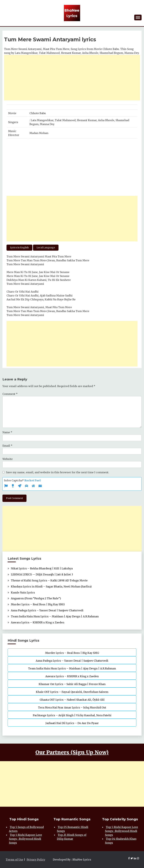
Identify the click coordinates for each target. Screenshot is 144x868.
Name (7, 432)
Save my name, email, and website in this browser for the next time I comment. (58, 472)
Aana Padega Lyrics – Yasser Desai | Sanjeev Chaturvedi (47, 610)
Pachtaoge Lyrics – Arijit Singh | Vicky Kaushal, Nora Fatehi (72, 715)
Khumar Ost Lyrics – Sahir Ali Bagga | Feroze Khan (72, 684)
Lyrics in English (19, 248)
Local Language (46, 248)
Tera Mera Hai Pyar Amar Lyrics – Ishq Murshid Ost (72, 707)
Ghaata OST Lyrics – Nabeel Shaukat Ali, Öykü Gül (72, 700)
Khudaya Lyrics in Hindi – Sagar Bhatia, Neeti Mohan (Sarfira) (51, 586)
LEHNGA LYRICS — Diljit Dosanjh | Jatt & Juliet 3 (42, 574)
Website (8, 459)
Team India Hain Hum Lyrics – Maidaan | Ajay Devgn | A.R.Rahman (55, 616)
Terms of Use (14, 860)
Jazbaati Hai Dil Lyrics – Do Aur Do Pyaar (72, 723)
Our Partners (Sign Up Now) (72, 752)
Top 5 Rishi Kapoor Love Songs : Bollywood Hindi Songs (25, 839)
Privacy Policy (36, 860)
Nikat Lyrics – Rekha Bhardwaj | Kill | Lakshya (42, 568)
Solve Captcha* (22, 480)
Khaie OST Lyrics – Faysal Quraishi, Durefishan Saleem (72, 692)
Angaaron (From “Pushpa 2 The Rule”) (36, 598)
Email (7, 446)
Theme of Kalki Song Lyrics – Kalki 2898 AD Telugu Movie (49, 580)
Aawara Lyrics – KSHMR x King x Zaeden (38, 622)
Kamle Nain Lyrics (23, 592)
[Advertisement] (72, 78)
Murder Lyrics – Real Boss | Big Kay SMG (38, 604)
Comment (10, 394)
